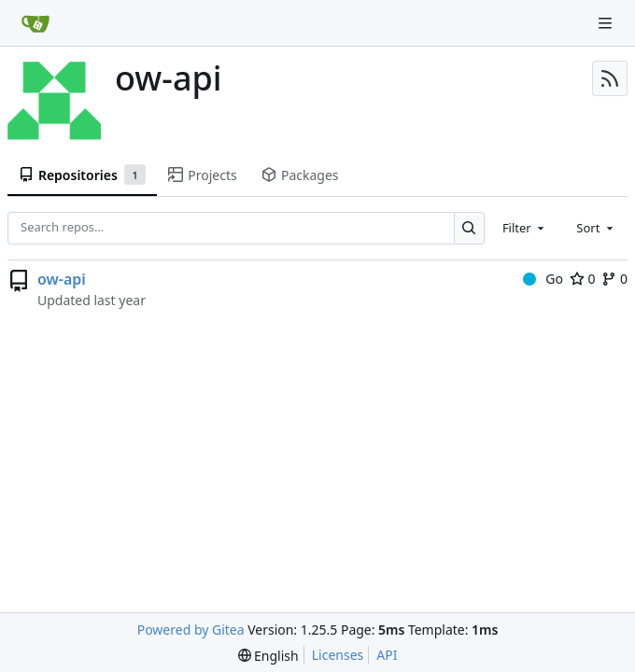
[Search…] (469, 228)
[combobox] (525, 228)
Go (543, 279)
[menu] (268, 656)
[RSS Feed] (610, 78)
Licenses (338, 655)
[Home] (35, 23)
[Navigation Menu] (607, 23)
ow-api (62, 279)
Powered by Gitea (191, 630)
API (387, 655)
